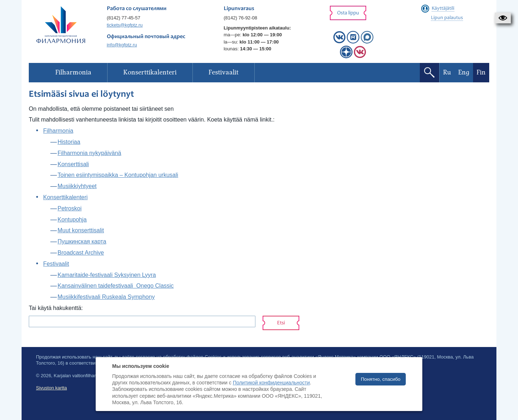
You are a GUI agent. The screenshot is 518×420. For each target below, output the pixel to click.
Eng (464, 72)
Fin (481, 72)
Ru (447, 72)
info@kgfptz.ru (122, 45)
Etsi (281, 323)
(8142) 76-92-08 (240, 18)
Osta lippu (348, 13)
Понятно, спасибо (381, 379)
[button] (503, 18)
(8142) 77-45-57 (124, 18)
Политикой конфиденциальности (271, 383)
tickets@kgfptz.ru (125, 25)
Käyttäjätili (443, 9)
